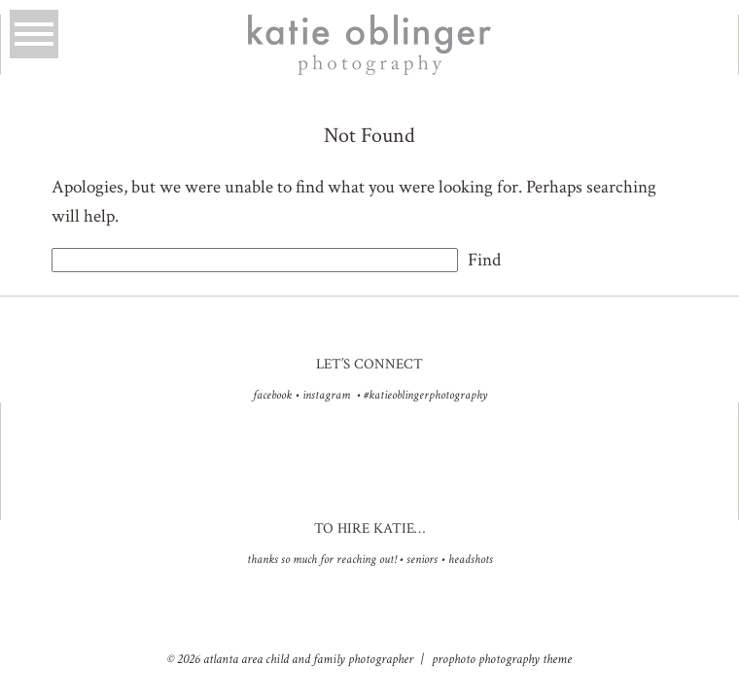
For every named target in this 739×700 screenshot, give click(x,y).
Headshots (471, 560)
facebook (272, 395)
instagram (326, 395)
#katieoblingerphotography (425, 395)
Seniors (422, 560)
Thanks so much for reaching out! (321, 560)
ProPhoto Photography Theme (502, 659)
